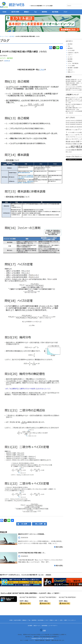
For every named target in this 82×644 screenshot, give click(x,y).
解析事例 (44, 12)
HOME (4, 12)
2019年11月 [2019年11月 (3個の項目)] (73, 127)
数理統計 (70, 61)
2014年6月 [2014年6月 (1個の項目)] (68, 121)
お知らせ (70, 70)
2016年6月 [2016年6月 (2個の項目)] (73, 123)
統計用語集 (55, 12)
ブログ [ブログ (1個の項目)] (70, 139)
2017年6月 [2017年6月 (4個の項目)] (79, 122)
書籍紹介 (27, 12)
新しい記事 (39, 524)
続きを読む (60, 547)
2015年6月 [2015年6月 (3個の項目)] (79, 120)
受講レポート (71, 72)
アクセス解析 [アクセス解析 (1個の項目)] (75, 130)
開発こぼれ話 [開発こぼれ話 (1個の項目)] (69, 152)
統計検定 (10, 58)
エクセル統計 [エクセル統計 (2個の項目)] (71, 132)
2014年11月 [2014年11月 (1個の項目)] (73, 121)
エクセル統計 (71, 50)
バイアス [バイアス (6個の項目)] (72, 137)
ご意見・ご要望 (63, 620)
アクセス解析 (71, 66)
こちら (42, 70)
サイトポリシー (72, 620)
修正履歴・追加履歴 (73, 68)
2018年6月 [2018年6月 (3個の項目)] (73, 124)
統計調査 (70, 59)
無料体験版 (45, 626)
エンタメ (70, 57)
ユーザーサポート (53, 626)
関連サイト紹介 (54, 620)
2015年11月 (7, 61)
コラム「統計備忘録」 (74, 63)
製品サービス (37, 626)
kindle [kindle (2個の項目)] (70, 130)
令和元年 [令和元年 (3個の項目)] (73, 142)
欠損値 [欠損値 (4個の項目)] (74, 144)
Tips (35, 12)
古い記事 (24, 524)
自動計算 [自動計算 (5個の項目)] (74, 150)
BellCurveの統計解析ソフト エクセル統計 (42, 6)
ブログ (65, 12)
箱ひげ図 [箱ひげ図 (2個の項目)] (68, 147)
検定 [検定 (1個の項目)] (71, 144)
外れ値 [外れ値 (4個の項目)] (68, 144)
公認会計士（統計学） (74, 53)
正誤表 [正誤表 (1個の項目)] (78, 144)
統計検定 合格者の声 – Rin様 (73, 81)
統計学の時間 (15, 12)
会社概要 (30, 626)
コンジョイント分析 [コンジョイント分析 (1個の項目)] (73, 135)
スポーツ (70, 55)
